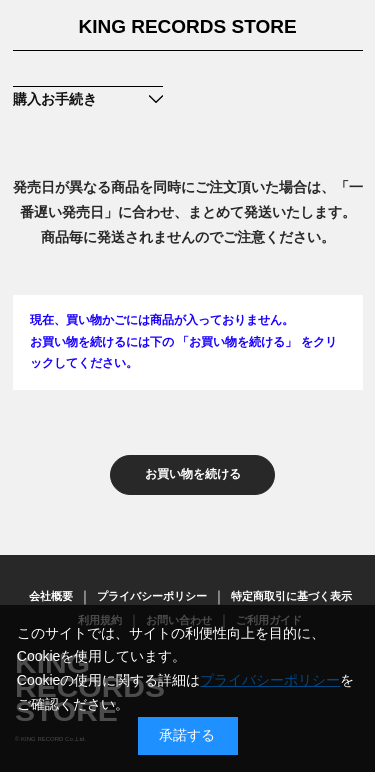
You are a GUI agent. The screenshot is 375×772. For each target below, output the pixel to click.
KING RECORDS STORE (187, 26)
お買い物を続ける (193, 474)
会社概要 (51, 596)
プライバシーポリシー (152, 596)
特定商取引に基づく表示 (291, 596)
